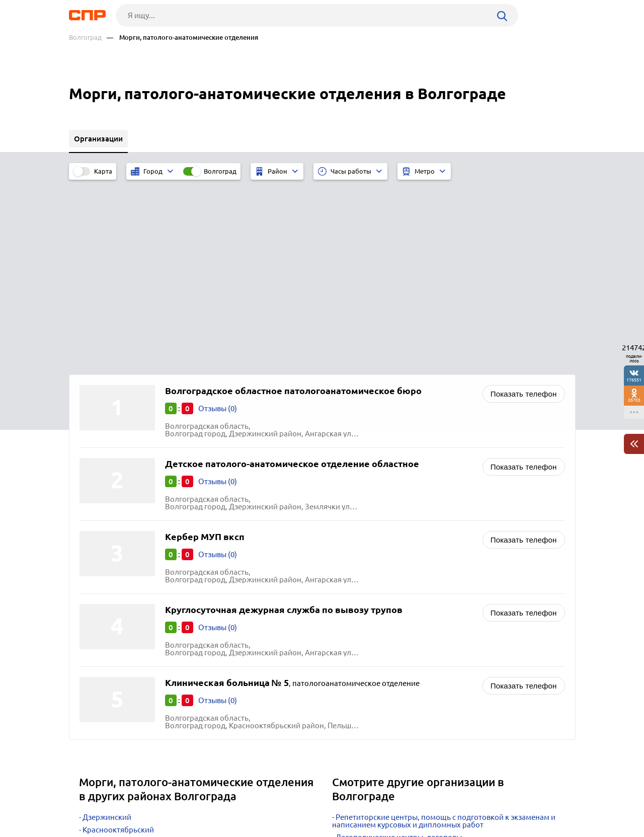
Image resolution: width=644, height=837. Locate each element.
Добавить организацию (530, 799)
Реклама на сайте (221, 800)
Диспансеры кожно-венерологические (404, 689)
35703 (634, 400)
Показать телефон (524, 208)
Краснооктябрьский (118, 643)
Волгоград (85, 37)
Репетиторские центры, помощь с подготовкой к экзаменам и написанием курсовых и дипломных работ (444, 635)
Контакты (294, 800)
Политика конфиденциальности (204, 829)
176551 (634, 380)
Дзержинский (107, 631)
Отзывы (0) (218, 222)
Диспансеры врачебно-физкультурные (404, 664)
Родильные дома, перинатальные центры (410, 676)
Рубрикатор (88, 800)
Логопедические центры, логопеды (399, 651)
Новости (150, 800)
